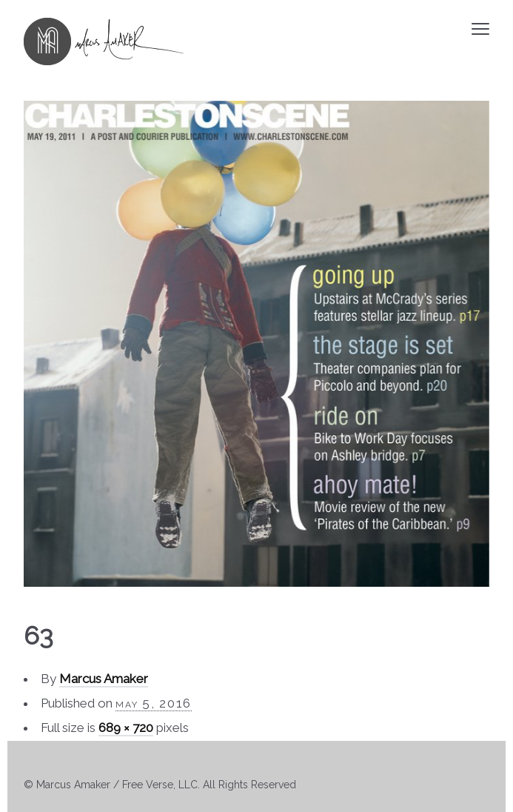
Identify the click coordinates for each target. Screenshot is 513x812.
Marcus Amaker (104, 679)
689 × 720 (126, 728)
